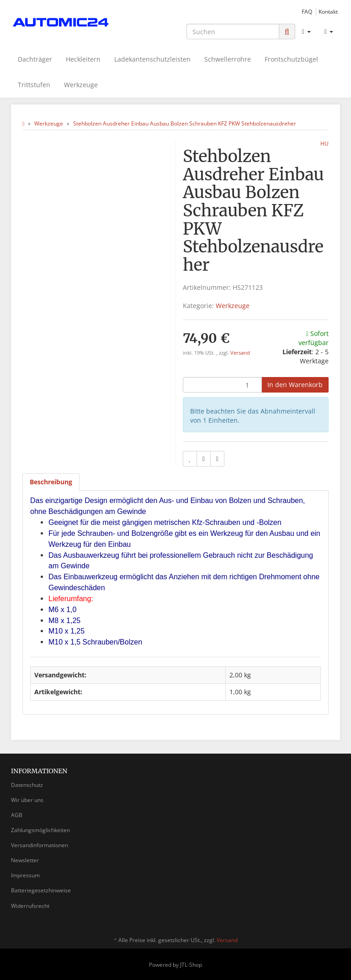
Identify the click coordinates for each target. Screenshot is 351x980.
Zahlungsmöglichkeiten (40, 830)
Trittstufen (34, 85)
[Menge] (222, 385)
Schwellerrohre (228, 59)
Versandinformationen (40, 845)
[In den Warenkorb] (295, 385)
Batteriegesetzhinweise (41, 890)
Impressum (25, 875)
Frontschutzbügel (291, 59)
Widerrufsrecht (30, 906)
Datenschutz (27, 785)
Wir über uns (27, 800)
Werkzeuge (81, 85)
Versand (240, 353)
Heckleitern (83, 59)
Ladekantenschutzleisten (152, 59)
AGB (17, 815)
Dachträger (35, 59)
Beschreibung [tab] (51, 482)
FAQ (307, 11)
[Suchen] (233, 31)
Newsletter (25, 860)
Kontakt (328, 11)
